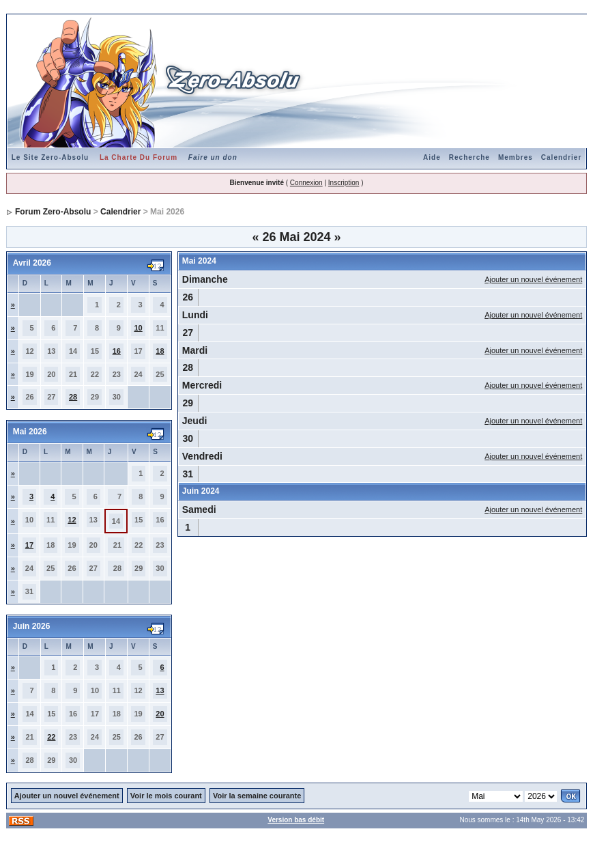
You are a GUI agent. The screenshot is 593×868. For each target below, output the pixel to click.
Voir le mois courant (166, 796)
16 (117, 351)
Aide (432, 157)
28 (73, 397)
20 (160, 714)
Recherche (469, 157)
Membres (516, 157)
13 (160, 690)
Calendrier (561, 157)
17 (29, 545)
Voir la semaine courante (257, 796)
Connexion (306, 183)
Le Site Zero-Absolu (50, 157)
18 (160, 351)
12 (72, 520)
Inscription (344, 183)
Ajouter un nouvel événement (533, 279)
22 (51, 737)
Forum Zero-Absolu (53, 212)
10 (138, 328)
